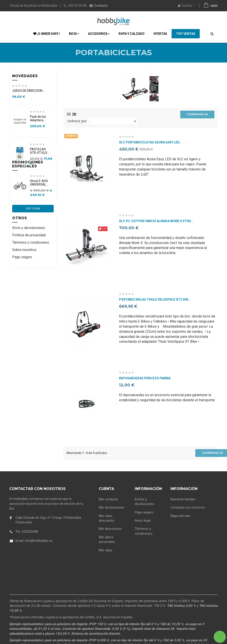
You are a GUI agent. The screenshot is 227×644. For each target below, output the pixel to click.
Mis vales (106, 549)
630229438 (30, 532)
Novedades (25, 76)
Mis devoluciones (112, 506)
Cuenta (107, 489)
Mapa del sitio (181, 515)
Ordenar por (77, 121)
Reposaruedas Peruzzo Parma (145, 378)
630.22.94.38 (77, 6)
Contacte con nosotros (188, 506)
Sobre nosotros (24, 301)
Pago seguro (22, 308)
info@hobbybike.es (39, 541)
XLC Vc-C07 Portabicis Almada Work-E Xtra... (156, 221)
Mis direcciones (110, 528)
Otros (20, 267)
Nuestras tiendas (183, 498)
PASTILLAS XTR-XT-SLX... (40, 153)
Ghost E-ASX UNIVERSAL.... (39, 221)
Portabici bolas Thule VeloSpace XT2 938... (155, 300)
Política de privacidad (29, 286)
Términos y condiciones (31, 293)
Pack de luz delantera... (38, 120)
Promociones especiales (28, 201)
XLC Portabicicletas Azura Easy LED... (151, 142)
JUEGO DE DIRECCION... (28, 92)
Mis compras (108, 498)
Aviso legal (143, 519)
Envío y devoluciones (29, 279)
